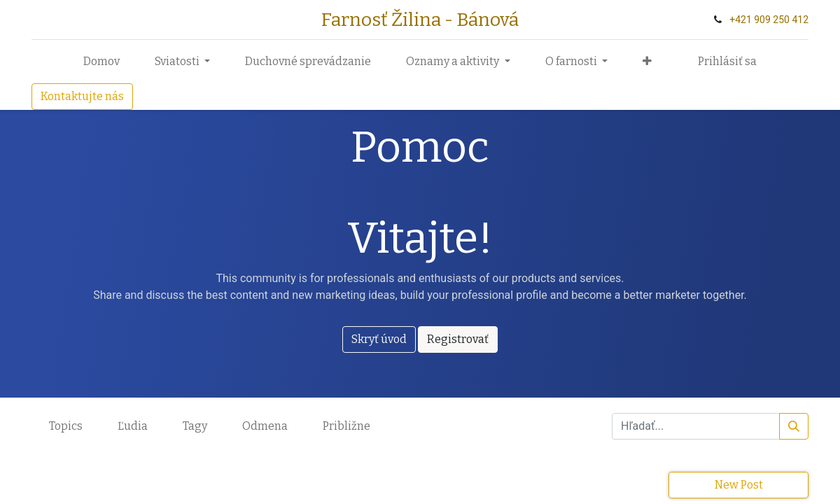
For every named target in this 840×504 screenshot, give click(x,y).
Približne (346, 426)
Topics (66, 426)
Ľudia (133, 426)
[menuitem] (101, 62)
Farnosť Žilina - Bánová (420, 20)
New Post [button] (739, 485)
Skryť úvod (379, 339)
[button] (647, 62)
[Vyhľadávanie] (794, 426)
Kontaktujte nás (82, 96)
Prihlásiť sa (727, 61)
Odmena (265, 426)
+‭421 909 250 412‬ (769, 20)
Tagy (195, 426)
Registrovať (458, 339)
